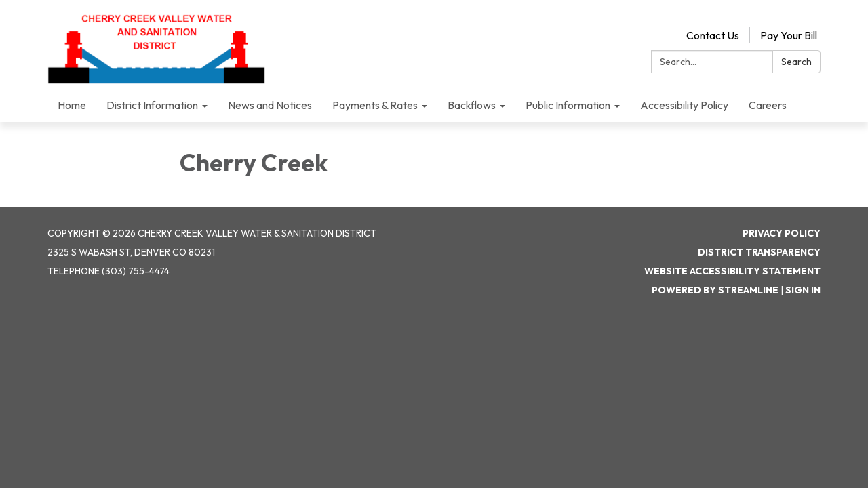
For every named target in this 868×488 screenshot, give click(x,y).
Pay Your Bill (789, 35)
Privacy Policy (782, 233)
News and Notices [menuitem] (270, 105)
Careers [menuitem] (768, 105)
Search (796, 62)
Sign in (803, 290)
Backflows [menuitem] (472, 105)
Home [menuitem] (72, 105)
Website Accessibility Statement (732, 271)
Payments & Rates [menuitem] (375, 105)
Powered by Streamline (715, 290)
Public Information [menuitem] (568, 105)
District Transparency (759, 252)
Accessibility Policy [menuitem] (684, 105)
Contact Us (713, 35)
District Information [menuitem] (152, 105)
